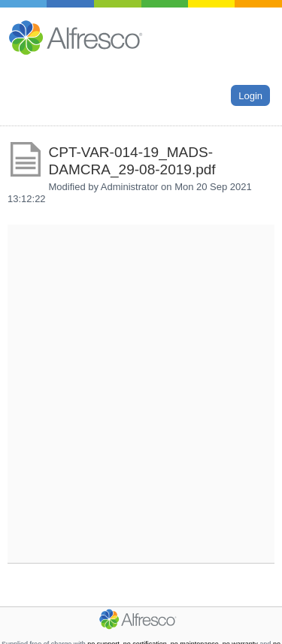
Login (250, 95)
